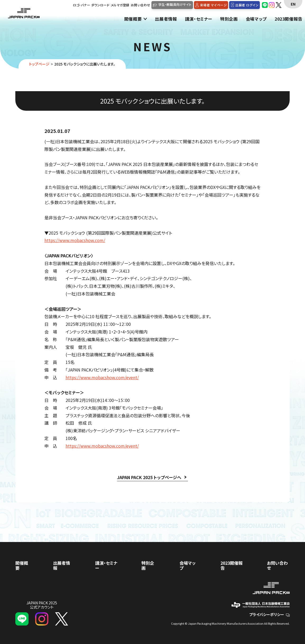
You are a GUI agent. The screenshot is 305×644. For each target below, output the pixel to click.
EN (293, 4)
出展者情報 (166, 19)
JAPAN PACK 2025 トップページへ (149, 477)
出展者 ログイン (247, 5)
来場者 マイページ (213, 5)
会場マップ (256, 19)
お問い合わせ (141, 5)
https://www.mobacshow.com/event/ (102, 377)
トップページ (39, 64)
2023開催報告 (288, 19)
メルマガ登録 (120, 5)
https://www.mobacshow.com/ (75, 240)
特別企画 (229, 19)
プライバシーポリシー (269, 614)
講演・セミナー (199, 19)
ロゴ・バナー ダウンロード (91, 5)
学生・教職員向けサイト (175, 4)
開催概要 (133, 19)
